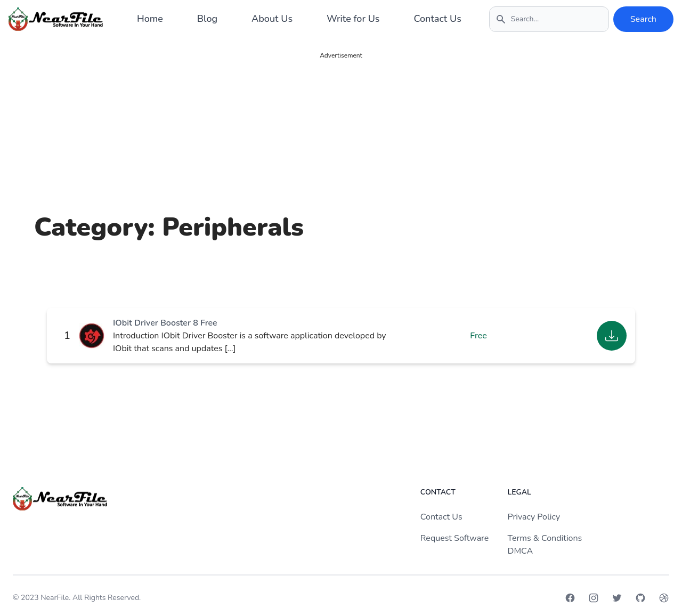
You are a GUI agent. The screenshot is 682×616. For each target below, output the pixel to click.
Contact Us (438, 19)
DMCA (521, 551)
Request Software (454, 538)
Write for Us (353, 19)
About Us (272, 19)
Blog (207, 19)
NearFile (55, 598)
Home (150, 19)
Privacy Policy (534, 517)
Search (643, 19)
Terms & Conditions (545, 538)
